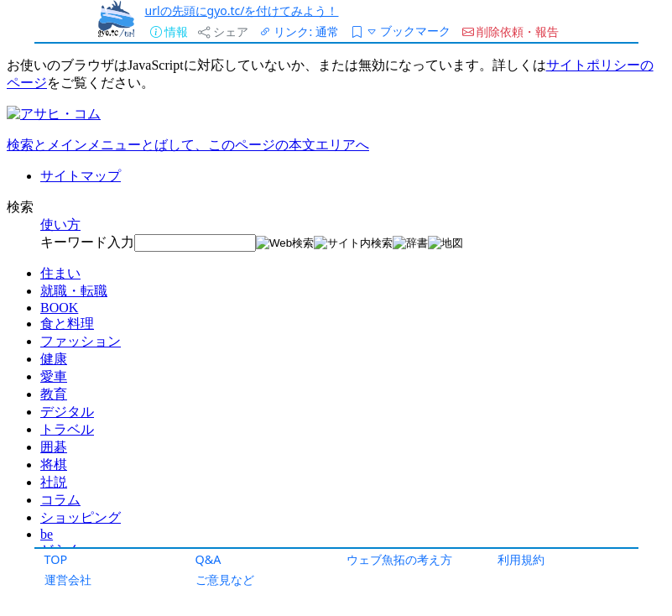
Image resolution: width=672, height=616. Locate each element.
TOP (56, 559)
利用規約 (521, 559)
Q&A (208, 559)
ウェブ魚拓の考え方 (399, 559)
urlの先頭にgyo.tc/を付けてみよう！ (242, 10)
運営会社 (68, 579)
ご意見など (225, 579)
